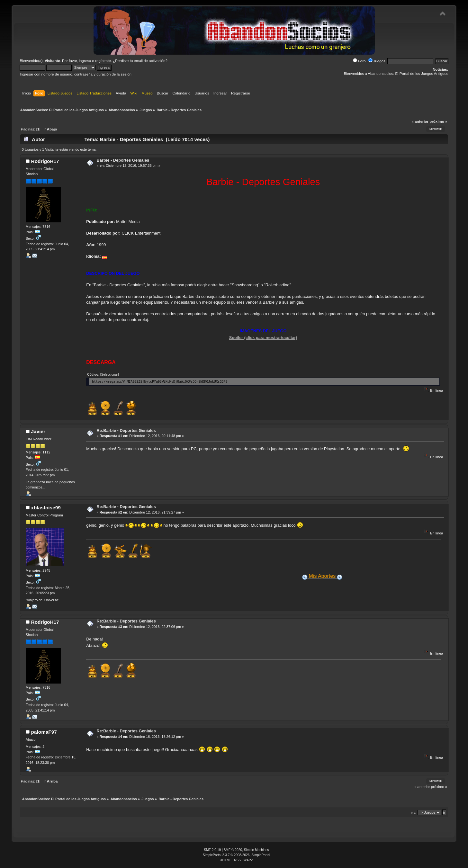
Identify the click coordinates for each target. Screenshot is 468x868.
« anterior (420, 121)
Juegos (377, 61)
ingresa (85, 61)
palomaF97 (44, 732)
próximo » (438, 121)
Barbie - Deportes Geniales (123, 160)
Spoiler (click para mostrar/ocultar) (263, 338)
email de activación (150, 61)
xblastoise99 (46, 508)
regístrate (103, 61)
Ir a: (414, 813)
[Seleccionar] (110, 375)
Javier (38, 431)
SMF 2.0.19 (212, 850)
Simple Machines (256, 850)
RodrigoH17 (45, 161)
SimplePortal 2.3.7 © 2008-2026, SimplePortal (237, 855)
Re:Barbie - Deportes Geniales (126, 430)
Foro (359, 61)
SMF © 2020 (233, 850)
